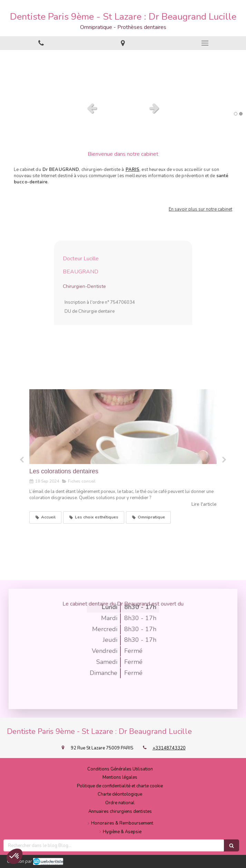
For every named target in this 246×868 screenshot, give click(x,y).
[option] (123, 74)
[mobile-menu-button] (205, 43)
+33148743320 (169, 748)
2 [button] (241, 114)
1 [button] (236, 114)
